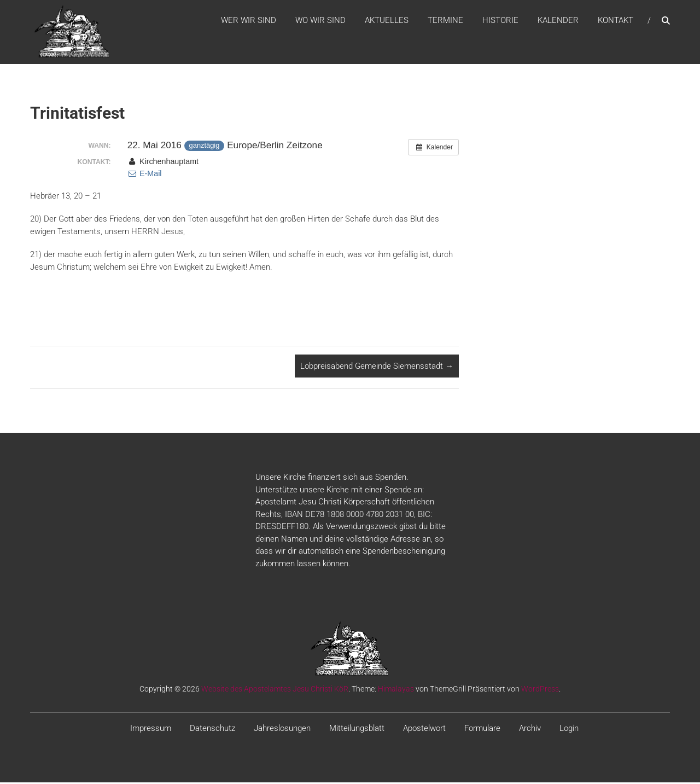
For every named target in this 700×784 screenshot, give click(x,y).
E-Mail (145, 176)
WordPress (540, 691)
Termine (445, 21)
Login (569, 730)
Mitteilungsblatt (357, 730)
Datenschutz (212, 730)
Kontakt (616, 21)
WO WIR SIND (320, 21)
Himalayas (396, 691)
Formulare (482, 730)
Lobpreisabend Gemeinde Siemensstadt (377, 368)
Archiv (530, 730)
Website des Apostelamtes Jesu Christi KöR (275, 691)
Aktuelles (387, 21)
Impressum (151, 730)
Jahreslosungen (282, 730)
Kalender (558, 21)
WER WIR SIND (249, 21)
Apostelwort (424, 730)
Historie (500, 21)
